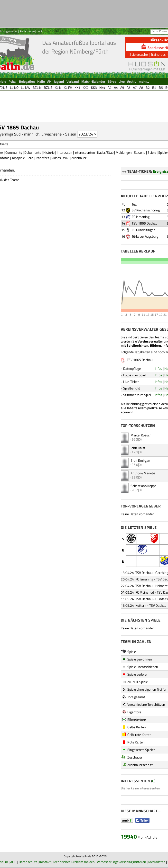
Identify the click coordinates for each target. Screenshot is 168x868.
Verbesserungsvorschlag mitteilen (121, 862)
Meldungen (124, 152)
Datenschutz (28, 862)
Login (40, 31)
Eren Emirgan (140, 460)
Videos (56, 158)
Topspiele (18, 158)
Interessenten (85, 152)
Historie (49, 152)
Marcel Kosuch (141, 435)
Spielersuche (139, 54)
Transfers (42, 158)
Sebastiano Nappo (143, 486)
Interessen (65, 152)
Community (14, 152)
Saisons (140, 152)
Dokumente (33, 152)
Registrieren (27, 31)
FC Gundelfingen (144, 230)
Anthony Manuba (143, 473)
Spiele (152, 152)
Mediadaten (157, 862)
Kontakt (45, 862)
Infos (159, 368)
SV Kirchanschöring (146, 210)
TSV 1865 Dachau (145, 223)
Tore (30, 158)
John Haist (138, 448)
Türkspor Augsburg (145, 236)
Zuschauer (79, 158)
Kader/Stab (105, 152)
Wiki (66, 158)
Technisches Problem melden (74, 862)
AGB (13, 862)
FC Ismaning (141, 217)
